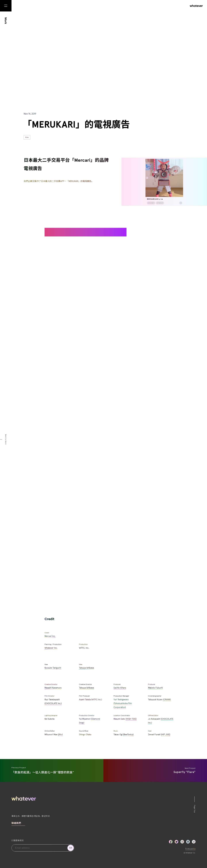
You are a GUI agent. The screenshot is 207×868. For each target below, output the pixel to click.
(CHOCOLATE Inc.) (53, 703)
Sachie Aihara (120, 688)
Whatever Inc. (51, 648)
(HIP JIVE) (166, 735)
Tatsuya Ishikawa (86, 668)
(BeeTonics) (128, 735)
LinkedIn (188, 842)
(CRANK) (167, 700)
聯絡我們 (16, 823)
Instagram (182, 842)
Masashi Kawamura (53, 688)
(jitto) (60, 735)
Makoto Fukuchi (155, 688)
